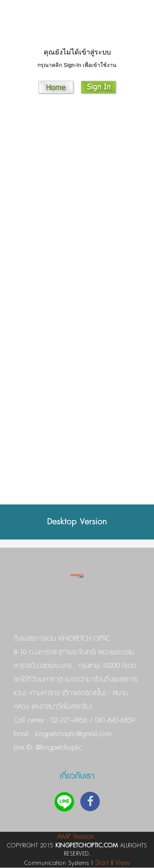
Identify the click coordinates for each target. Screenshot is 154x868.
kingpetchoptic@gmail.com (72, 734)
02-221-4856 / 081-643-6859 (93, 720)
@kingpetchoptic (58, 748)
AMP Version (76, 837)
